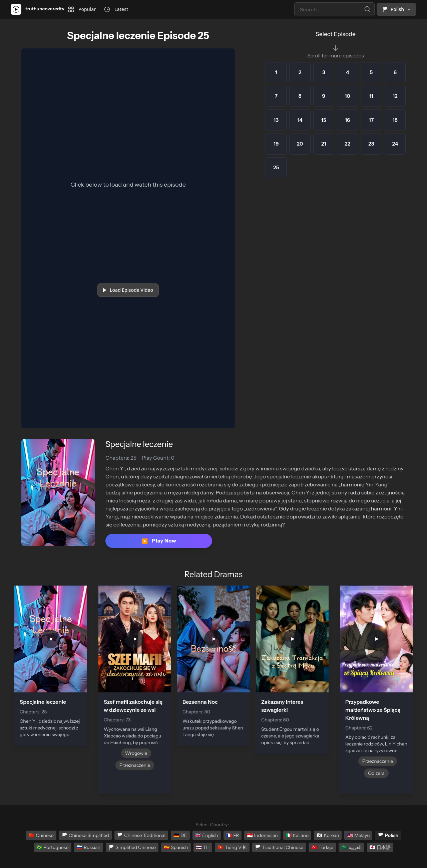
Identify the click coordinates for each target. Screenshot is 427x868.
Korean (328, 835)
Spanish (176, 847)
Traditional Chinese (279, 847)
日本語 (380, 847)
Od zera (376, 773)
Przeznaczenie (135, 765)
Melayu (358, 835)
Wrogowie (136, 753)
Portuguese (53, 847)
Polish (388, 835)
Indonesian (262, 835)
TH (203, 847)
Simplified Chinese (132, 847)
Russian (89, 847)
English (207, 835)
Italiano (297, 835)
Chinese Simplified (85, 835)
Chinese (41, 835)
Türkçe (322, 847)
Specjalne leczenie (139, 444)
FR (233, 835)
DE (180, 835)
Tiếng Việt (232, 847)
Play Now (159, 541)
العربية (351, 847)
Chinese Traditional (141, 835)
